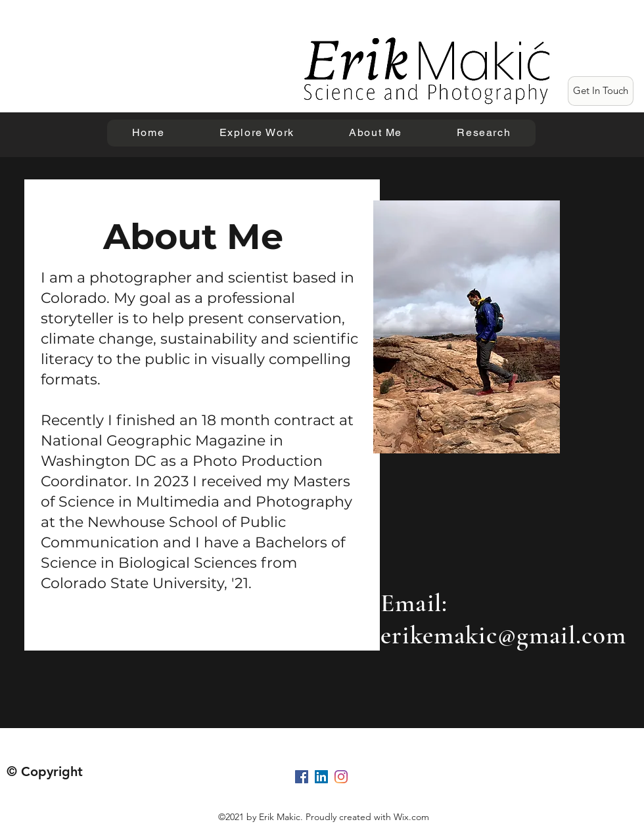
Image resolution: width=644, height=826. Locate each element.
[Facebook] (302, 777)
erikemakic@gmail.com (503, 635)
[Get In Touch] (601, 91)
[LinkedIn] (321, 777)
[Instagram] (341, 777)
